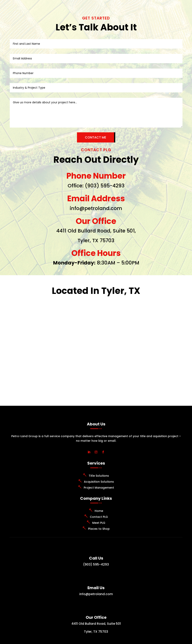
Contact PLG (99, 517)
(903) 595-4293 (96, 564)
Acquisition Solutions (99, 482)
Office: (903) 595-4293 (96, 186)
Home (99, 511)
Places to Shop (99, 529)
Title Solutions (99, 476)
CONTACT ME (96, 137)
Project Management (99, 488)
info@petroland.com (96, 208)
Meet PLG (99, 523)
